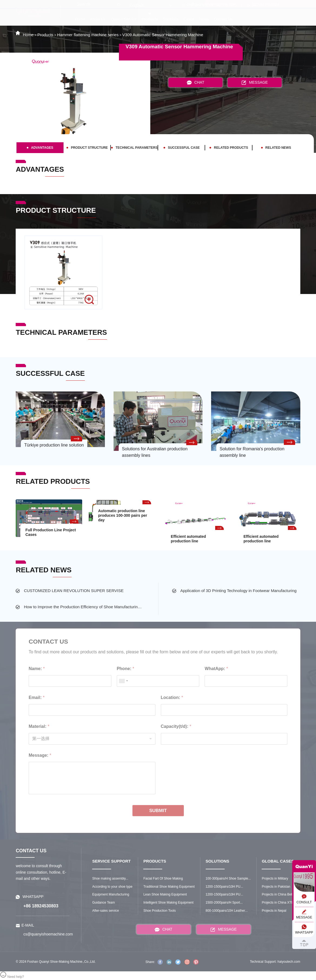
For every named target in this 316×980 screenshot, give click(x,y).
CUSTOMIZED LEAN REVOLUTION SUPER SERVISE (74, 591)
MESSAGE (255, 82)
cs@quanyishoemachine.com (209, 5)
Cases (189, 19)
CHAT (196, 82)
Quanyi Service (124, 19)
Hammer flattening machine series (88, 35)
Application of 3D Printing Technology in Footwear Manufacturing (238, 591)
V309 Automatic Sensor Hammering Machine (163, 35)
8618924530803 (263, 5)
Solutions (171, 19)
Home (80, 19)
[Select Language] (151, 6)
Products (150, 19)
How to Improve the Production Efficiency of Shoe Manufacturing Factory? (84, 607)
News (204, 19)
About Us (98, 19)
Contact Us (223, 19)
